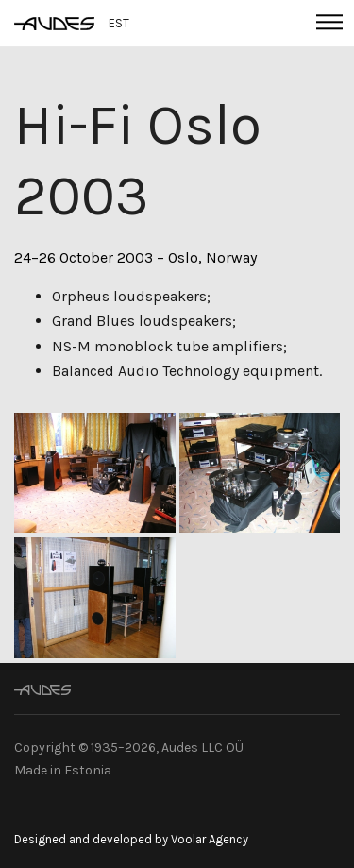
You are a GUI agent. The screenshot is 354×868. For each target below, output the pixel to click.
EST (119, 23)
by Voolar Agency (202, 839)
